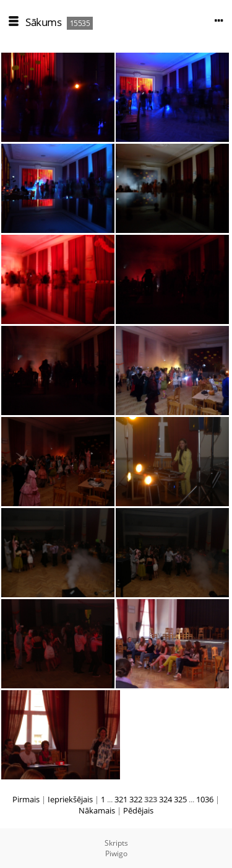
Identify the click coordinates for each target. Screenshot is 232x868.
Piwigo (116, 853)
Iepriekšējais (70, 799)
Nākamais (97, 810)
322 (136, 799)
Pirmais (26, 799)
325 (180, 799)
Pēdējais (138, 810)
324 (165, 799)
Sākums (43, 22)
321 (121, 799)
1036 (205, 799)
